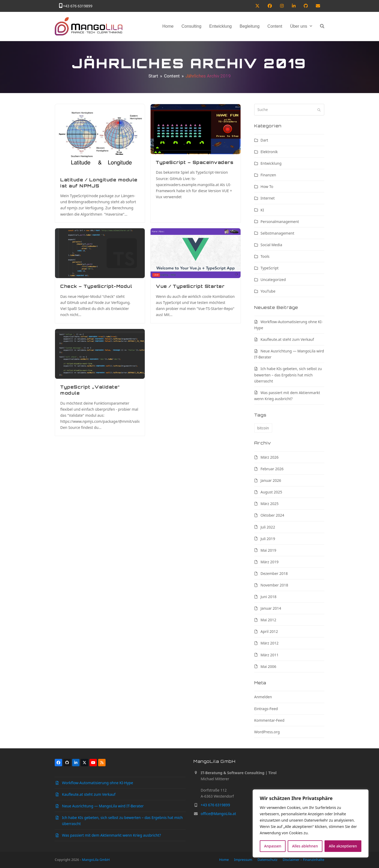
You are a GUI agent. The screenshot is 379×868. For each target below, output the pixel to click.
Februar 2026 (272, 469)
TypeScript (270, 268)
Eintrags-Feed (266, 709)
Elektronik (269, 152)
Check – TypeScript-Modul (96, 286)
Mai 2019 (268, 550)
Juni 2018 (268, 597)
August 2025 (271, 492)
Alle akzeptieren (343, 846)
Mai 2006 (268, 666)
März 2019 (270, 562)
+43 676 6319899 (78, 6)
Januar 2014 (271, 608)
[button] (322, 26)
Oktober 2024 (272, 515)
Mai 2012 (268, 620)
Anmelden (263, 697)
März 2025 (270, 504)
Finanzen (268, 175)
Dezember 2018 (274, 573)
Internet (268, 198)
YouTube (268, 291)
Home (224, 860)
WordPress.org (267, 732)
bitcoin (263, 428)
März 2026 (270, 457)
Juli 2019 (268, 539)
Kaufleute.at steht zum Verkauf (287, 339)
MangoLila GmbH (96, 860)
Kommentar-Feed (269, 720)
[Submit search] (319, 110)
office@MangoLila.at (218, 814)
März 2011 (270, 655)
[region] (311, 823)
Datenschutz (267, 860)
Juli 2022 (268, 527)
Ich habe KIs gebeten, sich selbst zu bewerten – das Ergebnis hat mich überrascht (288, 375)
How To (267, 186)
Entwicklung (271, 163)
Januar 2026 (271, 480)
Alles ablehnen (305, 846)
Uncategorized (273, 280)
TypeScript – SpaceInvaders (195, 162)
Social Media (271, 245)
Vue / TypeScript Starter (190, 286)
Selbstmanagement (277, 233)
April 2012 (269, 631)
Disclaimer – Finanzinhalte (303, 860)
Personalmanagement (280, 222)
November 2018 (274, 585)
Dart (264, 140)
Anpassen (273, 846)
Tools (265, 256)
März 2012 (270, 643)
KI (262, 210)
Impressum (243, 860)
